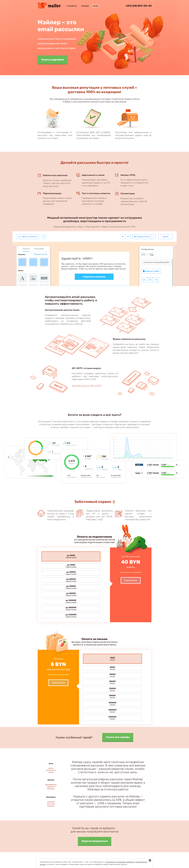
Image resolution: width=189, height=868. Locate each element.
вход (96, 6)
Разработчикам (107, 816)
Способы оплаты (107, 801)
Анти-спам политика (109, 811)
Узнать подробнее (53, 60)
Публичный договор (109, 806)
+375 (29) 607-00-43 (139, 6)
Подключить (131, 580)
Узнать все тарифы (118, 670)
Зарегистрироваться (95, 774)
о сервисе (72, 6)
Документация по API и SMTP (87, 386)
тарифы (85, 6)
